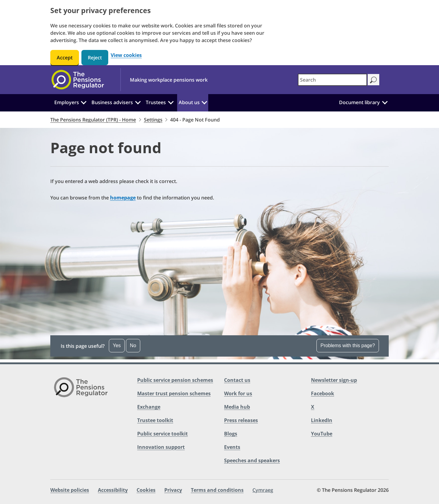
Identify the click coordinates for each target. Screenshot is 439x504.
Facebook (323, 393)
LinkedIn (322, 420)
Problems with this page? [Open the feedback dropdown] (348, 345)
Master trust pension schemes (174, 393)
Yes (117, 345)
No (133, 345)
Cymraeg (263, 490)
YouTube (322, 434)
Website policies (70, 490)
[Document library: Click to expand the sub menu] (385, 102)
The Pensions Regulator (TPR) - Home (93, 120)
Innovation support (161, 447)
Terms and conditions (217, 490)
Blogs (231, 434)
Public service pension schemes (175, 380)
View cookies (126, 55)
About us (189, 102)
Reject (95, 58)
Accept (65, 58)
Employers (67, 102)
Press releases (241, 420)
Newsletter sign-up (334, 380)
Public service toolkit (162, 434)
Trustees (156, 102)
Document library (359, 102)
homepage (123, 198)
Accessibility (113, 490)
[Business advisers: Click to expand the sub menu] (138, 102)
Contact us (237, 380)
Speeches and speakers (252, 460)
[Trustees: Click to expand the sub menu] (171, 102)
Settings (153, 120)
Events (232, 447)
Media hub (237, 407)
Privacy (173, 490)
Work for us (238, 393)
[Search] (373, 80)
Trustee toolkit (155, 420)
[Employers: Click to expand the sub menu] (84, 102)
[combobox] (332, 80)
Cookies (146, 490)
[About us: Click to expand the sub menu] (204, 102)
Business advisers (112, 102)
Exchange (149, 407)
